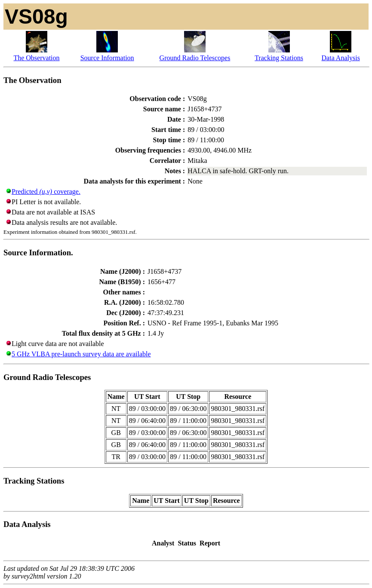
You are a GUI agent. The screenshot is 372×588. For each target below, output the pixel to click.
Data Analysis (341, 58)
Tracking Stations (279, 58)
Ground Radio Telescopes (195, 58)
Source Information (107, 58)
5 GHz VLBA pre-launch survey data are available (81, 354)
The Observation (36, 58)
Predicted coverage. (46, 191)
